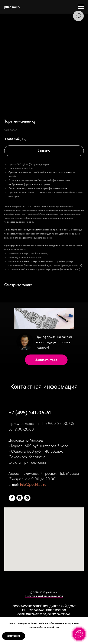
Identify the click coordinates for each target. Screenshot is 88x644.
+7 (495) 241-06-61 (30, 413)
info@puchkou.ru (33, 484)
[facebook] (12, 498)
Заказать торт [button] (46, 360)
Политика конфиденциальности (44, 596)
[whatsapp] (27, 498)
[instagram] (20, 498)
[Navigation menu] (81, 7)
